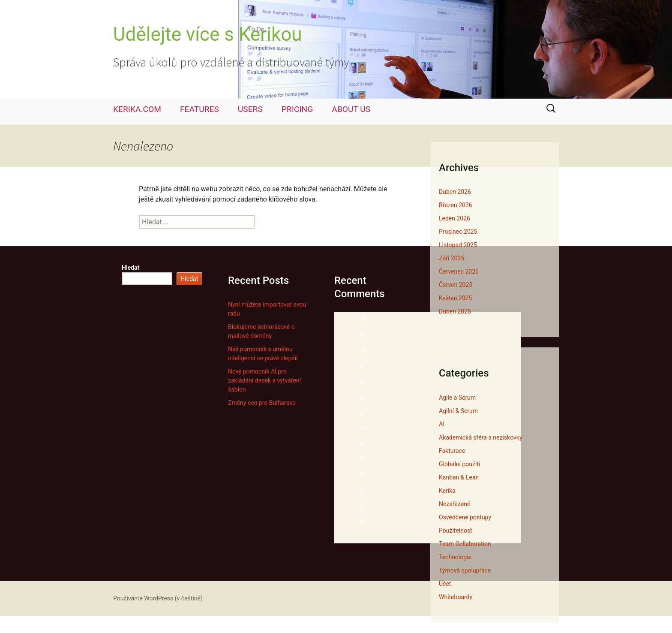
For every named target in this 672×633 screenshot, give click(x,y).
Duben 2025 (455, 311)
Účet (445, 584)
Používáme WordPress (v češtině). (159, 598)
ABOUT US (351, 109)
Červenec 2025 (459, 271)
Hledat (130, 268)
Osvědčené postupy (465, 517)
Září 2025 (451, 258)
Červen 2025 (456, 285)
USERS (250, 109)
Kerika (447, 491)
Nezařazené (454, 504)
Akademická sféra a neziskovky (481, 437)
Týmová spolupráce (465, 570)
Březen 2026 (456, 205)
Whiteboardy (456, 597)
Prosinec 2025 (458, 232)
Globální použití (459, 464)
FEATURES (199, 109)
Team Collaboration (465, 544)
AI (442, 424)
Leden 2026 (454, 218)
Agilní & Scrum (458, 411)
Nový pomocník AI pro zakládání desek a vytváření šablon (264, 380)
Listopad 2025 (458, 245)
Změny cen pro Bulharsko (262, 403)
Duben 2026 (455, 192)
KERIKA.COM (137, 109)
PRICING (297, 109)
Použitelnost (456, 531)
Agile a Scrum (457, 398)
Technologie (455, 557)
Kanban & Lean (459, 477)
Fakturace (452, 451)
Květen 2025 (455, 298)
